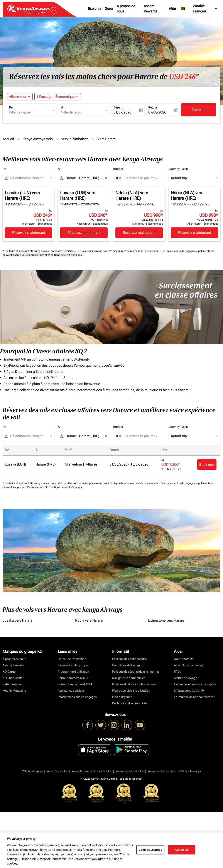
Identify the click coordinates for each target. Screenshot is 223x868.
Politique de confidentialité (129, 659)
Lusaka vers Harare (18, 620)
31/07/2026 (122, 112)
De (11, 107)
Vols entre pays (80, 771)
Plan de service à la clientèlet (131, 691)
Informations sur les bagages (77, 697)
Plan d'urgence (122, 697)
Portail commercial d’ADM (75, 684)
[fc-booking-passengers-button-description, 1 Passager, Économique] (56, 97)
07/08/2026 (157, 112)
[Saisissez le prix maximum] (143, 178)
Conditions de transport (128, 665)
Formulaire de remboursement (194, 697)
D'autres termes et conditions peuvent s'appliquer (55, 255)
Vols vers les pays (32, 771)
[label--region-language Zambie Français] (199, 9)
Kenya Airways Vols (38, 139)
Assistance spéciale (71, 691)
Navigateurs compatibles (129, 678)
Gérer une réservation (72, 659)
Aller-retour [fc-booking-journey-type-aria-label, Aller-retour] (18, 97)
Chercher (199, 110)
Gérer (109, 9)
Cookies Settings (150, 850)
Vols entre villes (102, 771)
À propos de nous (126, 9)
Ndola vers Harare (89, 620)
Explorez (95, 9)
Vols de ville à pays (190, 771)
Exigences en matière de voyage (195, 684)
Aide (172, 9)
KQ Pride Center (13, 678)
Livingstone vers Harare (166, 620)
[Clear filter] (106, 178)
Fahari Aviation (13, 684)
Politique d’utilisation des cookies (134, 684)
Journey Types (178, 169)
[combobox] (30, 112)
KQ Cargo (9, 672)
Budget (118, 169)
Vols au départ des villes (130, 771)
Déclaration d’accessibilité (129, 703)
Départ (118, 107)
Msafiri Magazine (14, 691)
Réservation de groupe (73, 665)
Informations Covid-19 (189, 691)
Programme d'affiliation (73, 672)
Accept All (182, 850)
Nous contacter (184, 659)
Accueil (8, 139)
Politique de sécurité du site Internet (135, 672)
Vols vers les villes (57, 771)
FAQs (178, 672)
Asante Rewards (150, 9)
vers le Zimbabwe (75, 139)
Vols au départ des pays (161, 771)
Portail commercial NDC (73, 678)
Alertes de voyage (186, 678)
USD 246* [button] (184, 77)
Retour (153, 107)
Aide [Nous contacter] (189, 665)
